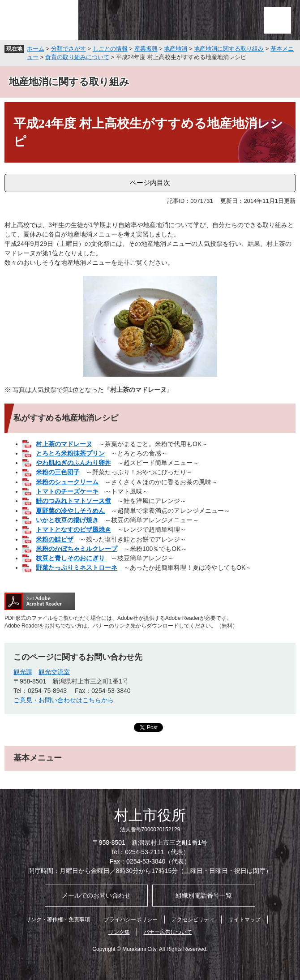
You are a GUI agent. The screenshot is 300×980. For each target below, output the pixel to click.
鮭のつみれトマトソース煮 (73, 501)
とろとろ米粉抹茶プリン (70, 453)
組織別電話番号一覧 (204, 895)
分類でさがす (69, 49)
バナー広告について (168, 932)
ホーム (36, 49)
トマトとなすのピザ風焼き (73, 529)
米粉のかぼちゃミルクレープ (77, 549)
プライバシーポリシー (131, 920)
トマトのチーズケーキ (67, 491)
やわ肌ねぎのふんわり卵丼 (73, 463)
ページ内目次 (150, 183)
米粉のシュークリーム (67, 482)
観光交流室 (54, 672)
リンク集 (119, 932)
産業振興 (146, 49)
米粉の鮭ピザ (55, 539)
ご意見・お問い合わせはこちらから (64, 700)
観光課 (23, 672)
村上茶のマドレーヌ (64, 444)
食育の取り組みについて (77, 57)
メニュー (278, 20)
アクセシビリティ (193, 920)
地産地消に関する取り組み (229, 49)
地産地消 (176, 49)
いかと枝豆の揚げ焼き (67, 520)
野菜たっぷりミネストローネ (77, 567)
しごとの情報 (110, 49)
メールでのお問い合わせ (96, 895)
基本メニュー (38, 758)
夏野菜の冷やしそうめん (70, 511)
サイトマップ (244, 920)
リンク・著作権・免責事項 (58, 920)
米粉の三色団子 (58, 472)
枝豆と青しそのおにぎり (70, 558)
